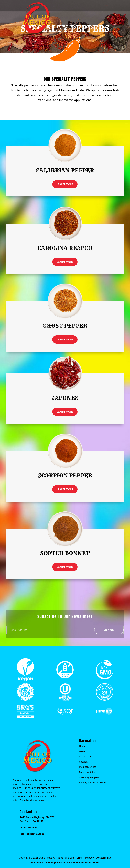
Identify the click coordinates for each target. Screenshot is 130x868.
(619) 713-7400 (28, 827)
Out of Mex (45, 858)
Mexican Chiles (88, 767)
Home (82, 746)
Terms (79, 858)
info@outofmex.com (32, 834)
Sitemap (51, 862)
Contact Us (85, 756)
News (82, 751)
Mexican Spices (88, 772)
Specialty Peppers (89, 777)
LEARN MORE (65, 184)
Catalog (83, 762)
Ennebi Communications (85, 862)
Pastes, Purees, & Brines (93, 782)
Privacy (90, 858)
